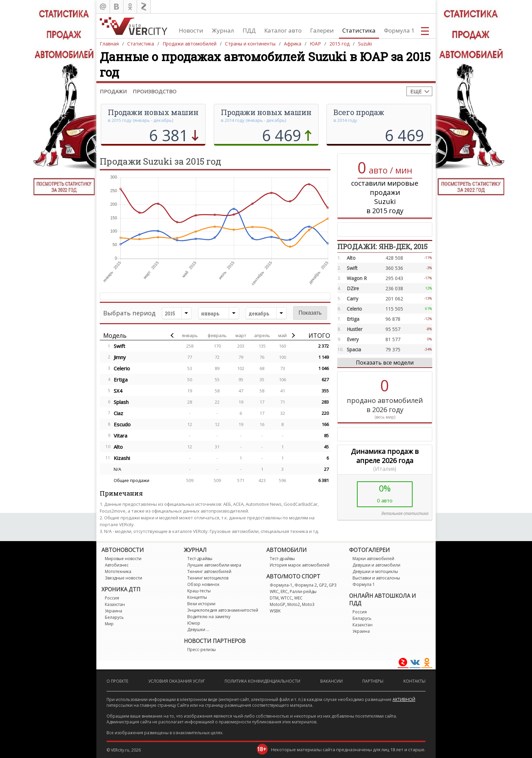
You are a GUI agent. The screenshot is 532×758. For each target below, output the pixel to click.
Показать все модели (385, 363)
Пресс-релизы (202, 650)
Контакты (414, 681)
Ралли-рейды (303, 591)
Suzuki (365, 44)
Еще (416, 91)
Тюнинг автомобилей (209, 571)
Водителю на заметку (209, 617)
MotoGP (278, 604)
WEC (298, 598)
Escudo (122, 424)
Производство (155, 91)
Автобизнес (117, 565)
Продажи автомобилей (189, 44)
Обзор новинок (203, 584)
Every (353, 339)
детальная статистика (405, 513)
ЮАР (315, 44)
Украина (113, 611)
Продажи (113, 91)
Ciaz (118, 413)
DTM (274, 598)
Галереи (322, 30)
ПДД (249, 30)
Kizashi (122, 458)
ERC (284, 591)
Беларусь (114, 617)
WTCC (286, 598)
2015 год (339, 44)
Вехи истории (201, 604)
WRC (274, 591)
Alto (118, 447)
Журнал (223, 30)
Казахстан (115, 604)
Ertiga (121, 380)
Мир (109, 624)
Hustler (355, 329)
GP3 (333, 585)
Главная (109, 44)
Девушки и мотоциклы (375, 571)
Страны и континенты (250, 44)
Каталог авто (283, 30)
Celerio (122, 368)
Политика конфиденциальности (262, 681)
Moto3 (308, 604)
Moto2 (294, 604)
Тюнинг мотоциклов (208, 578)
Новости (191, 30)
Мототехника (118, 571)
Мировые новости (123, 559)
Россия (112, 598)
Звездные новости (123, 578)
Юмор (194, 623)
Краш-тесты (199, 591)
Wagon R (357, 278)
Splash (121, 402)
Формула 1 (399, 30)
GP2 (323, 585)
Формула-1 (281, 585)
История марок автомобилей (300, 565)
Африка (293, 44)
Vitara (120, 436)
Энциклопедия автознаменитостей (223, 610)
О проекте (117, 681)
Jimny (120, 357)
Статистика (359, 30)
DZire (353, 288)
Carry (353, 299)
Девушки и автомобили (376, 565)
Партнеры (373, 681)
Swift (119, 346)
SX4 (118, 391)
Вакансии (331, 681)
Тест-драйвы (200, 559)
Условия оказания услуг (177, 681)
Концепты (197, 597)
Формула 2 (306, 585)
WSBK (275, 611)
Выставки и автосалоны (376, 578)
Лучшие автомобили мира (214, 565)
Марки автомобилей (373, 559)
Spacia (354, 349)
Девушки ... (198, 630)
